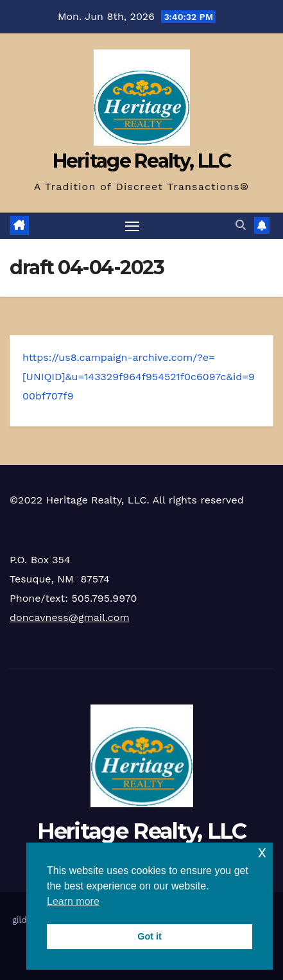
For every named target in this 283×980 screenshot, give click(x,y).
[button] (241, 225)
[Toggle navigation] (132, 226)
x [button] (262, 852)
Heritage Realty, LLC (142, 161)
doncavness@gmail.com (70, 617)
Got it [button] (150, 936)
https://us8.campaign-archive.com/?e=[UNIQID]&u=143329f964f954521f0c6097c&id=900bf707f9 (139, 377)
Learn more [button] (73, 901)
